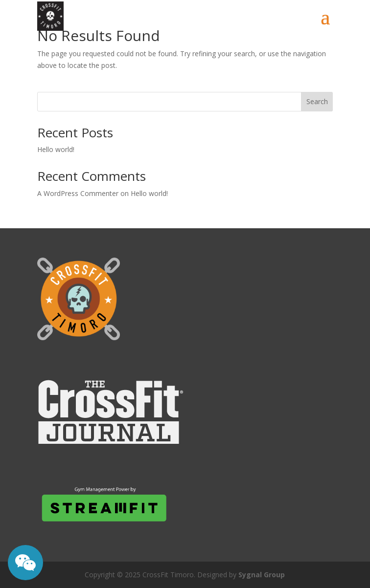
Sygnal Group (262, 575)
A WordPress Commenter (78, 193)
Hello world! (56, 149)
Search (317, 101)
